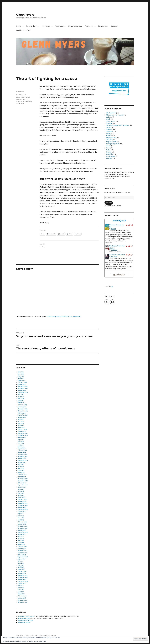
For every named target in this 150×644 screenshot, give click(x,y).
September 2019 (23, 510)
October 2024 (22, 390)
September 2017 (23, 557)
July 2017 (21, 561)
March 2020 (22, 497)
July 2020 (21, 489)
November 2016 (23, 577)
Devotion (19, 99)
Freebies (109, 127)
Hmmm (25, 99)
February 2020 (22, 499)
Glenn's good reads (24, 618)
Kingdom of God (21, 101)
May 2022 (21, 444)
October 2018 (22, 530)
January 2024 (22, 407)
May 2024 (21, 399)
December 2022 (23, 434)
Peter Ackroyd (114, 250)
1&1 (112, 286)
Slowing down (32, 26)
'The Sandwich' (111, 113)
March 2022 (22, 448)
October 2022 (22, 438)
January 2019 (22, 524)
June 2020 (21, 491)
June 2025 (21, 374)
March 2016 (21, 594)
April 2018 (21, 543)
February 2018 (22, 547)
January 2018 (22, 549)
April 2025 (21, 378)
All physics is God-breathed (115, 115)
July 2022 (21, 440)
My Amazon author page (25, 620)
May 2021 (21, 469)
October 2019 (22, 508)
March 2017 (21, 569)
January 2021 (22, 477)
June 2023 (21, 421)
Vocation (109, 158)
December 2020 (23, 479)
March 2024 (22, 403)
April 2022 (21, 446)
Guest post (109, 131)
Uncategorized (111, 156)
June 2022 (21, 442)
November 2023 (23, 411)
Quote (108, 148)
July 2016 (21, 586)
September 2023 (23, 415)
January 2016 (22, 598)
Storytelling (110, 154)
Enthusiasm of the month (26, 616)
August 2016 (22, 584)
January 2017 (22, 573)
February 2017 (22, 571)
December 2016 (23, 575)
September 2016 (23, 582)
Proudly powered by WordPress (46, 635)
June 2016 (21, 588)
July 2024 (21, 395)
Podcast (109, 146)
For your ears (103, 26)
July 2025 (21, 372)
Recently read (119, 221)
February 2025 (22, 382)
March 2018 (21, 545)
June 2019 (21, 516)
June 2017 (21, 563)
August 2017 (22, 559)
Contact (114, 26)
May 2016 (21, 590)
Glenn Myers (25, 15)
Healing (109, 134)
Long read (109, 140)
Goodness (109, 129)
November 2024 (23, 388)
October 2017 (22, 555)
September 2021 (23, 460)
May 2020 (21, 493)
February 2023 (22, 430)
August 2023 (22, 417)
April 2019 (21, 520)
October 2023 (22, 413)
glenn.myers (20, 92)
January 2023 (22, 432)
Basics (18, 97)
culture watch (25, 97)
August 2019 (22, 512)
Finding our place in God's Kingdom (117, 125)
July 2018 (21, 536)
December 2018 (23, 526)
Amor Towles (114, 257)
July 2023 (21, 419)
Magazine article (111, 142)
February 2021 (22, 475)
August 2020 (22, 487)
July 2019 (21, 514)
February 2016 (22, 596)
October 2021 (22, 458)
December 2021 (23, 454)
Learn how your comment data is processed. (64, 316)
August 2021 (22, 462)
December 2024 (23, 386)
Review (108, 150)
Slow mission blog (75, 26)
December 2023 (23, 409)
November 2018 (23, 528)
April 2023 (21, 425)
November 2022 (23, 436)
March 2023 (21, 427)
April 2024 (21, 401)
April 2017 (21, 567)
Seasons (109, 152)
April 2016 (21, 592)
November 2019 (23, 506)
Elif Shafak (113, 229)
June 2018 (21, 538)
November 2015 (23, 602)
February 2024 (22, 405)
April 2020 (21, 495)
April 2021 (21, 471)
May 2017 (21, 565)
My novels (46, 26)
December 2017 (23, 551)
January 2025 (22, 384)
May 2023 (21, 423)
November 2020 (23, 481)
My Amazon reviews (24, 622)
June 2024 (21, 397)
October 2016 (22, 580)
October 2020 (22, 483)
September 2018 (23, 532)
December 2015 (23, 600)
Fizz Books (89, 26)
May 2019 (21, 518)
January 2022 (22, 452)
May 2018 (21, 540)
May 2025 (21, 376)
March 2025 (22, 380)
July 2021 (21, 464)
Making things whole (113, 144)
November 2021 (23, 456)
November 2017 (23, 553)
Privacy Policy (30, 635)
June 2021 (21, 467)
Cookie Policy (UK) (23, 30)
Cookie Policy (42, 641)
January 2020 (22, 501)
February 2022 (22, 450)
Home (19, 26)
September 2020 (23, 485)
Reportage (59, 26)
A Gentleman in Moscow (117, 255)
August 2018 (22, 534)
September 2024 (23, 393)
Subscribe (109, 203)
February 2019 (22, 522)
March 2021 (21, 473)
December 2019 (23, 504)
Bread (108, 119)
